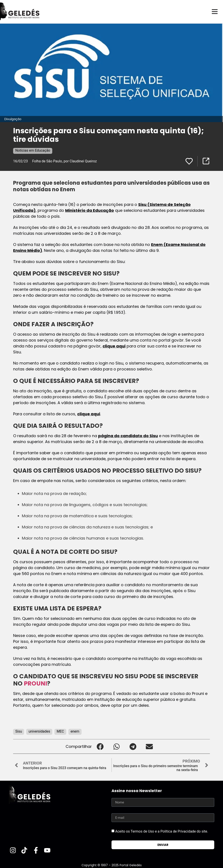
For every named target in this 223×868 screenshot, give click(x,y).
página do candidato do (124, 436)
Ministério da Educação (90, 210)
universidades (39, 731)
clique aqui (114, 346)
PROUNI (35, 683)
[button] (100, 746)
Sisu (154, 436)
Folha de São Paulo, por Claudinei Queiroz (64, 161)
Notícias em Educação (33, 150)
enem (75, 731)
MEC (60, 731)
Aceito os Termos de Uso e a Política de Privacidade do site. (162, 831)
